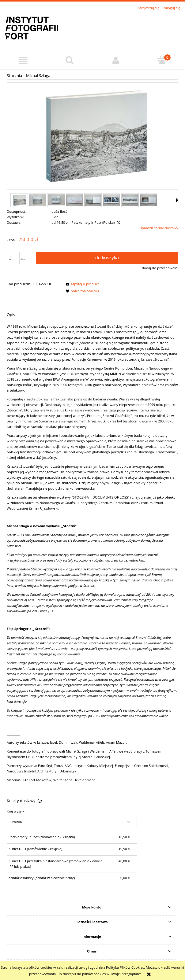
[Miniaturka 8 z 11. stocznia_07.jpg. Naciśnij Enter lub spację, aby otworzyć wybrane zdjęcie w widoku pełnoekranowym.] (148, 200)
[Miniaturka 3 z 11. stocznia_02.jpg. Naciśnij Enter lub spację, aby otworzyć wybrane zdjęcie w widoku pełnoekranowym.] (56, 200)
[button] (23, 61)
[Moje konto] (116, 61)
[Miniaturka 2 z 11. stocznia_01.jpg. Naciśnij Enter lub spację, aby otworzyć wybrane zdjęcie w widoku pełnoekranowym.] (38, 200)
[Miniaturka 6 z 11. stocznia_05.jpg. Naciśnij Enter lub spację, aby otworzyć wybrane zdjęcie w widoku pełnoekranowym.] (111, 200)
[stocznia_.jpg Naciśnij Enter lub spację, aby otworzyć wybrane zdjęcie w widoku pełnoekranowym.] (93, 136)
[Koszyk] (162, 60)
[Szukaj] (69, 60)
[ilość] (13, 258)
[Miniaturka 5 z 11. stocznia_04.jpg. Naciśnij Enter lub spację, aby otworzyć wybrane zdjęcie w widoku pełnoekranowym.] (93, 200)
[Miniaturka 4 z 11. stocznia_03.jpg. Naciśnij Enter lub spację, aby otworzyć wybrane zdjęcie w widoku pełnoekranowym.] (75, 200)
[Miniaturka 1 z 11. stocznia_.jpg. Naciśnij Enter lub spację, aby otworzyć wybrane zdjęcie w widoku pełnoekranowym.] (19, 200)
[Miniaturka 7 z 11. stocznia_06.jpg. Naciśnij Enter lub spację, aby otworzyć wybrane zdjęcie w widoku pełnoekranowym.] (130, 200)
